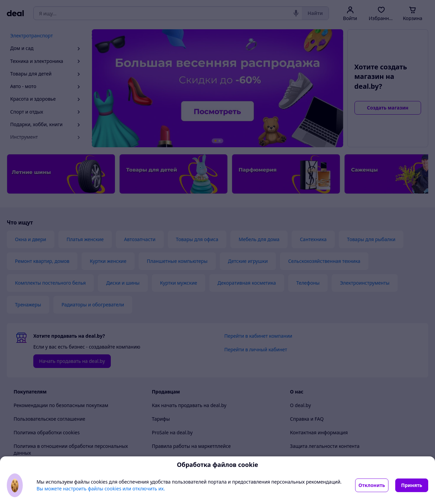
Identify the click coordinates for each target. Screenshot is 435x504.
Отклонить (372, 485)
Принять (412, 485)
